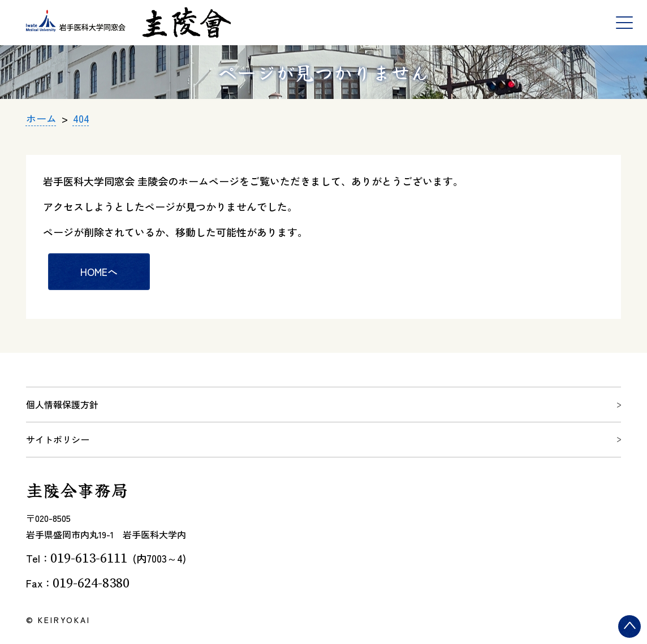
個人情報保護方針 (62, 404)
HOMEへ (99, 271)
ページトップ (632, 638)
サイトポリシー (58, 439)
